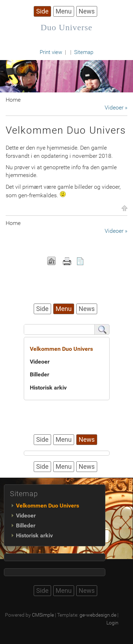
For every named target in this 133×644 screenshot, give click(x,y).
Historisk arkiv (48, 388)
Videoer (40, 362)
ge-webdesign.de (98, 615)
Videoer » (116, 108)
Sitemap (84, 52)
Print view (51, 52)
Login (112, 623)
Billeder (40, 374)
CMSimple (43, 615)
